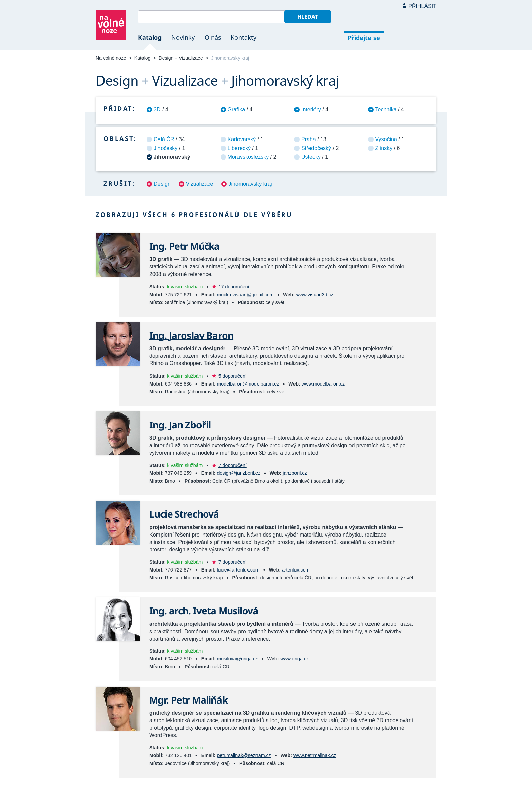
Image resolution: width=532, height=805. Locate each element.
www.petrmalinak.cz (315, 755)
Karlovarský (242, 139)
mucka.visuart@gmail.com (245, 295)
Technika (386, 109)
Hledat (308, 17)
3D (157, 109)
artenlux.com (296, 570)
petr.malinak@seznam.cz (244, 755)
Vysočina (386, 139)
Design (162, 184)
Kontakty (244, 37)
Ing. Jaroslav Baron (191, 335)
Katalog (150, 37)
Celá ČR (164, 139)
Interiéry (311, 109)
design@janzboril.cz (239, 473)
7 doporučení (233, 465)
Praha (309, 139)
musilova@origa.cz (237, 659)
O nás (213, 37)
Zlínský (384, 148)
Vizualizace (200, 184)
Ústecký (311, 157)
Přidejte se (364, 38)
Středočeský (316, 148)
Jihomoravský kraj (250, 184)
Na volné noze (111, 58)
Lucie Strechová (184, 514)
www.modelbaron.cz (323, 384)
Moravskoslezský (248, 157)
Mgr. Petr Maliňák (188, 700)
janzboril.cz (295, 473)
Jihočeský (166, 148)
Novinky (183, 37)
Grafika (236, 109)
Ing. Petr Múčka (184, 246)
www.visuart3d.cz (315, 295)
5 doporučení (233, 376)
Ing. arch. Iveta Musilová (204, 611)
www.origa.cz (294, 659)
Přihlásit (422, 6)
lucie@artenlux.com (238, 570)
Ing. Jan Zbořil (180, 425)
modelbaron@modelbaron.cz (248, 384)
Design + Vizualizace (181, 58)
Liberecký (239, 148)
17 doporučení (234, 287)
